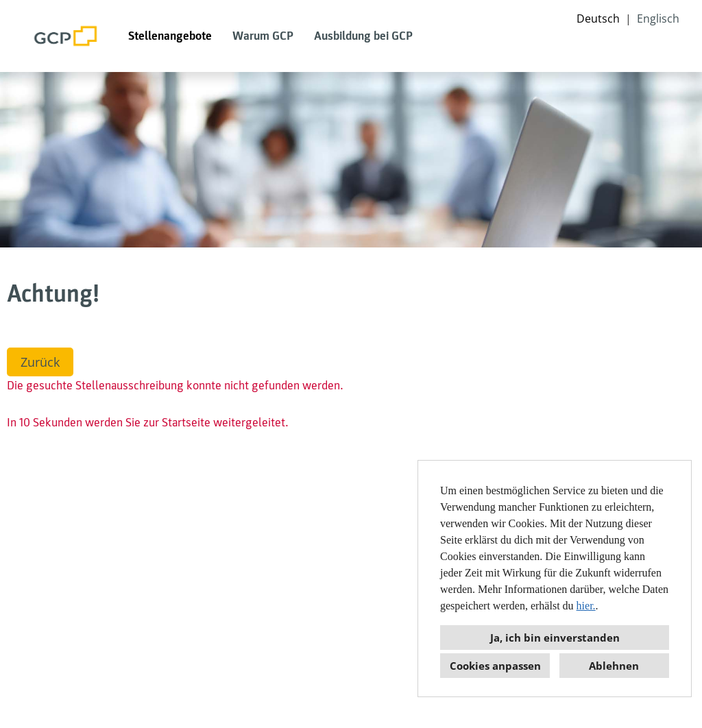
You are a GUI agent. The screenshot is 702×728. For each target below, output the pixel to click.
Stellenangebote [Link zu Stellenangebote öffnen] (170, 36)
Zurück (40, 362)
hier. (586, 606)
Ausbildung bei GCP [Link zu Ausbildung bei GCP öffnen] (363, 36)
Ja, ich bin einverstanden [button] (555, 638)
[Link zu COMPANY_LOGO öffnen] (66, 36)
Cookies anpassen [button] (495, 666)
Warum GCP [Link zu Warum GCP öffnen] (263, 36)
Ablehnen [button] (614, 666)
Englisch (658, 19)
